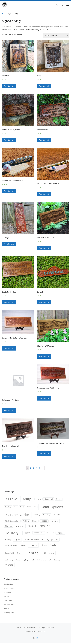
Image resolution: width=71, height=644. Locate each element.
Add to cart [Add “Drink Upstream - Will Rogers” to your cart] (44, 399)
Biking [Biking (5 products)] (59, 500)
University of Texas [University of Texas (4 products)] (13, 561)
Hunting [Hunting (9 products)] (55, 522)
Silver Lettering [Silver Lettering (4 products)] (11, 546)
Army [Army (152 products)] (27, 500)
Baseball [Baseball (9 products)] (49, 500)
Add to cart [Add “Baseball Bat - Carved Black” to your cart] (9, 191)
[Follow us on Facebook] (37, 639)
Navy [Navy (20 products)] (27, 534)
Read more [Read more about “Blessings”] (9, 244)
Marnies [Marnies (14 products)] (20, 527)
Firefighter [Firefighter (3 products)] (57, 515)
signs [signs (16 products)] (17, 540)
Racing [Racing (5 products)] (8, 540)
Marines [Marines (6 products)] (9, 527)
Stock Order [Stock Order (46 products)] (50, 546)
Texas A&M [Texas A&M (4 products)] (9, 554)
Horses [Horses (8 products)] (44, 522)
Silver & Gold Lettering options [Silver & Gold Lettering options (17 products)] (41, 540)
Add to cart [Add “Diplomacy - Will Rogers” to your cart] (9, 411)
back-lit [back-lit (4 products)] (39, 500)
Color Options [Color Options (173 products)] (52, 508)
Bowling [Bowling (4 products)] (8, 508)
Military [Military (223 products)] (13, 534)
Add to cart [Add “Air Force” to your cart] (9, 86)
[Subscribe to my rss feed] (34, 639)
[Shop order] (56, 35)
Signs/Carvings (9, 605)
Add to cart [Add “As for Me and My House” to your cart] (9, 140)
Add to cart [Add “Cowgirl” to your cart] (44, 303)
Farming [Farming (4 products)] (47, 515)
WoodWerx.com (31, 628)
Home (4, 14)
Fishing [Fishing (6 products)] (26, 522)
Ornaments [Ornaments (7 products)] (39, 534)
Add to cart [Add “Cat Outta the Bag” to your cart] (9, 303)
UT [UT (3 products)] (33, 561)
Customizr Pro (41, 632)
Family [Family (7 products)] (37, 515)
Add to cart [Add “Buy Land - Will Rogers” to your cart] (44, 248)
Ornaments (8, 601)
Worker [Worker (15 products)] (9, 566)
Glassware (8, 593)
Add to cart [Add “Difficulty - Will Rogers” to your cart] (44, 357)
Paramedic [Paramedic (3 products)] (51, 534)
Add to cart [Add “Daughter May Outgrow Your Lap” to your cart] (9, 349)
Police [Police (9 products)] (60, 534)
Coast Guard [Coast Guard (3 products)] (32, 508)
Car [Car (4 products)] (16, 508)
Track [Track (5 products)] (19, 554)
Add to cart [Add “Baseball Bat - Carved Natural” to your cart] (44, 194)
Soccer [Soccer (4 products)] (23, 546)
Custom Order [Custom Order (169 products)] (18, 516)
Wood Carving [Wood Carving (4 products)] (55, 561)
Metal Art (7, 597)
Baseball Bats (9, 585)
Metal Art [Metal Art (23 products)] (45, 527)
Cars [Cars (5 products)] (22, 508)
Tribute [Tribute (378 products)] (32, 554)
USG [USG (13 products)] (26, 561)
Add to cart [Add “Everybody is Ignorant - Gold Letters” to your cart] (44, 454)
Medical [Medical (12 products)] (32, 527)
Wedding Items (9, 613)
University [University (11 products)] (49, 554)
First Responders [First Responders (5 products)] (12, 522)
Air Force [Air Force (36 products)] (12, 500)
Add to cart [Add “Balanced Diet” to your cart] (44, 140)
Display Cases (9, 589)
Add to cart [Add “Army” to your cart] (44, 86)
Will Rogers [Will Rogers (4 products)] (42, 561)
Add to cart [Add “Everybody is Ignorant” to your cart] (9, 457)
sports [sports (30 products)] (33, 546)
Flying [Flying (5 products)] (35, 522)
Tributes (7, 609)
